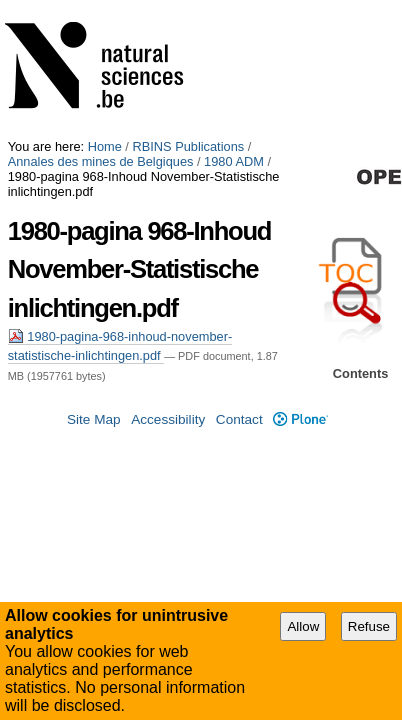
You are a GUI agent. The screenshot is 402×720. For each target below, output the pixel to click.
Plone (300, 507)
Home (105, 7)
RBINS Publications (188, 7)
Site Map (94, 507)
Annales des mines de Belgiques (101, 22)
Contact (239, 507)
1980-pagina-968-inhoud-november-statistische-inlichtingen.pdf (196, 182)
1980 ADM (234, 22)
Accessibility (168, 507)
